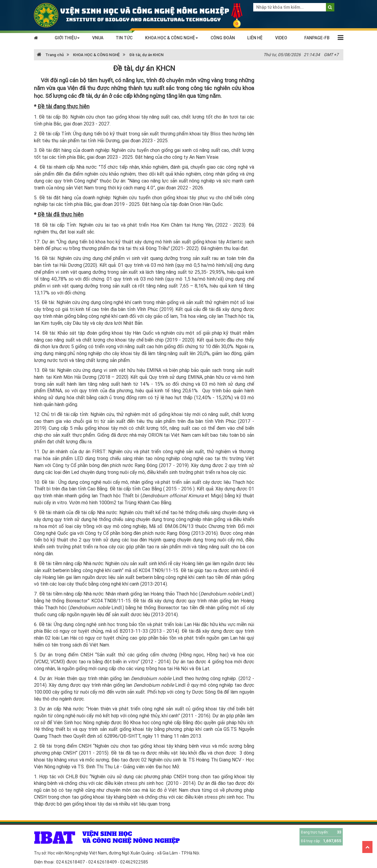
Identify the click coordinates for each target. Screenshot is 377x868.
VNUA (98, 38)
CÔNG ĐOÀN (223, 38)
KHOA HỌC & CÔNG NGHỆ (172, 38)
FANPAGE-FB (317, 38)
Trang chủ (50, 55)
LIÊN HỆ (255, 38)
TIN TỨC (124, 38)
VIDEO (281, 38)
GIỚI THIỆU (67, 38)
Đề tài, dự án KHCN (146, 55)
